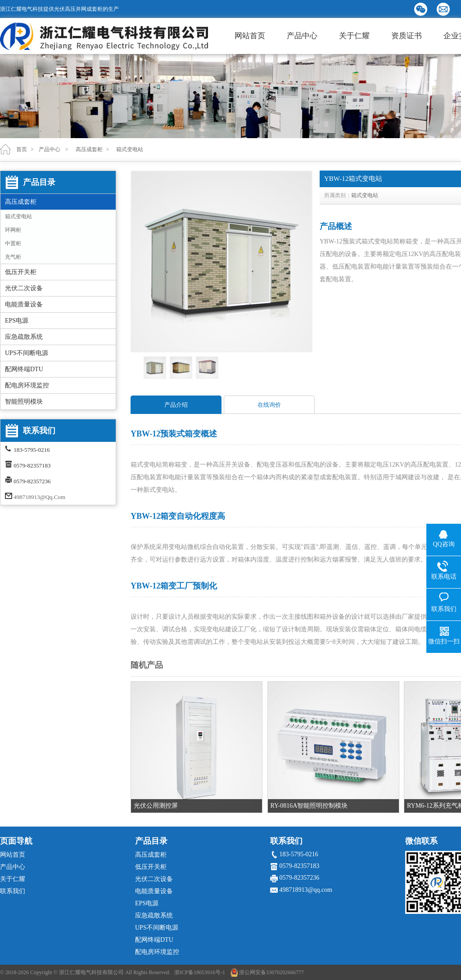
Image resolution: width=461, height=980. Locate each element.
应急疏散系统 (24, 337)
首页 (22, 149)
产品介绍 (176, 405)
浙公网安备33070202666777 (271, 972)
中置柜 (13, 243)
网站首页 (250, 36)
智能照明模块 (24, 402)
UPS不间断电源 (27, 353)
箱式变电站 (18, 216)
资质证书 (407, 36)
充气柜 (13, 257)
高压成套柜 (21, 202)
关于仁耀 (354, 36)
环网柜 (13, 230)
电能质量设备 (24, 304)
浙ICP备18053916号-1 (200, 972)
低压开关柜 (21, 272)
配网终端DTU (24, 369)
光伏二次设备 (24, 288)
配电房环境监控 (27, 385)
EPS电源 (17, 321)
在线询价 (269, 405)
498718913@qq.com (39, 497)
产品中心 (302, 36)
